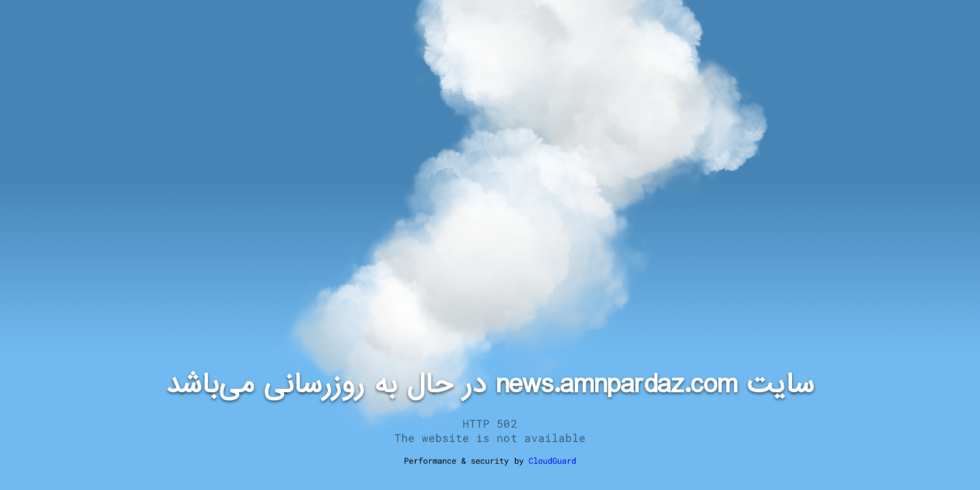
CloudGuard (552, 461)
